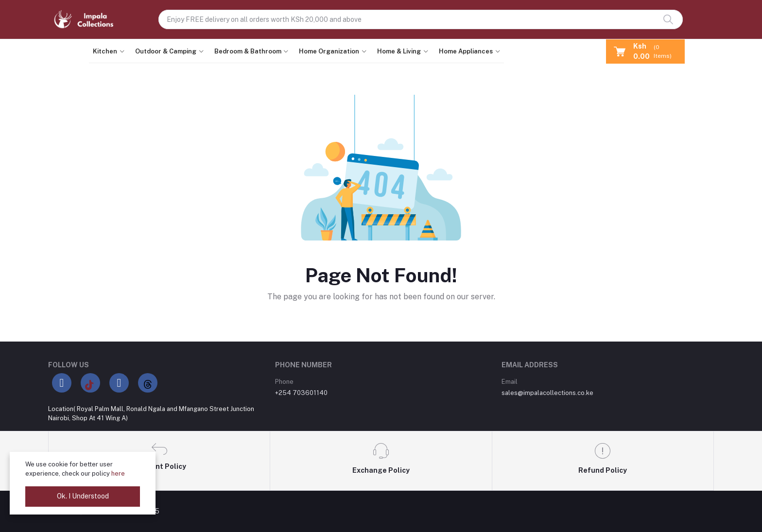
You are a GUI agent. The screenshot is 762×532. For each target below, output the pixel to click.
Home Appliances (466, 51)
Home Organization (329, 51)
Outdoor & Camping (166, 51)
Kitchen (105, 51)
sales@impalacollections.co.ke (547, 393)
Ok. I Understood (83, 496)
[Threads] (148, 383)
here (118, 473)
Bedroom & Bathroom (248, 51)
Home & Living (399, 51)
